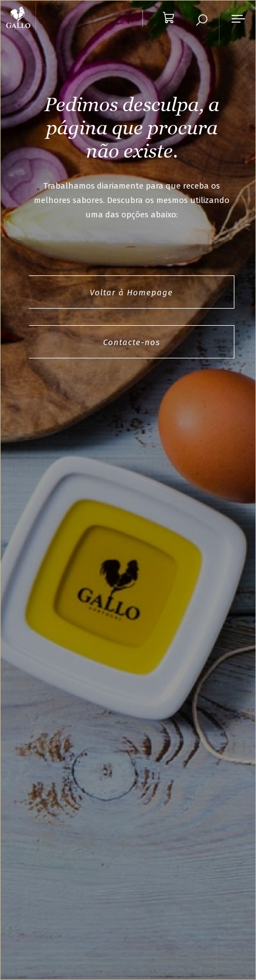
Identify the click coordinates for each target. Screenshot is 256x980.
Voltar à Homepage (131, 293)
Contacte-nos (132, 342)
